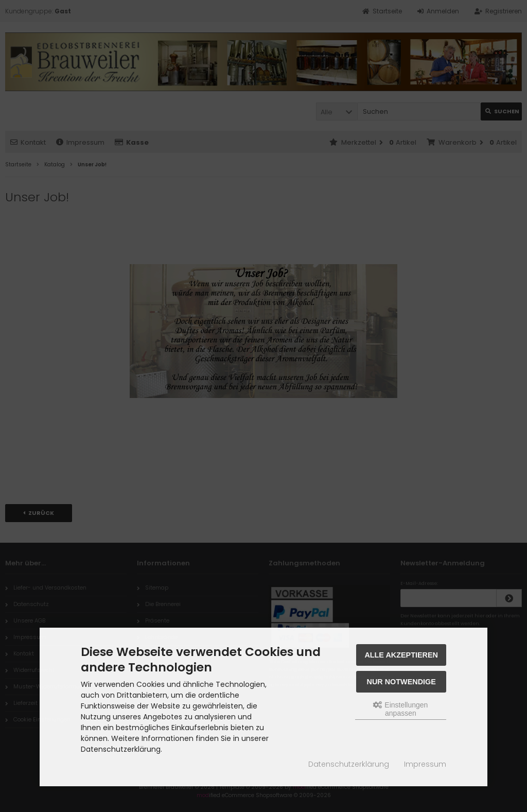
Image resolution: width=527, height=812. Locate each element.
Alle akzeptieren (401, 655)
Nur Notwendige (401, 682)
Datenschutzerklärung (349, 764)
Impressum (425, 764)
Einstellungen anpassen (400, 709)
